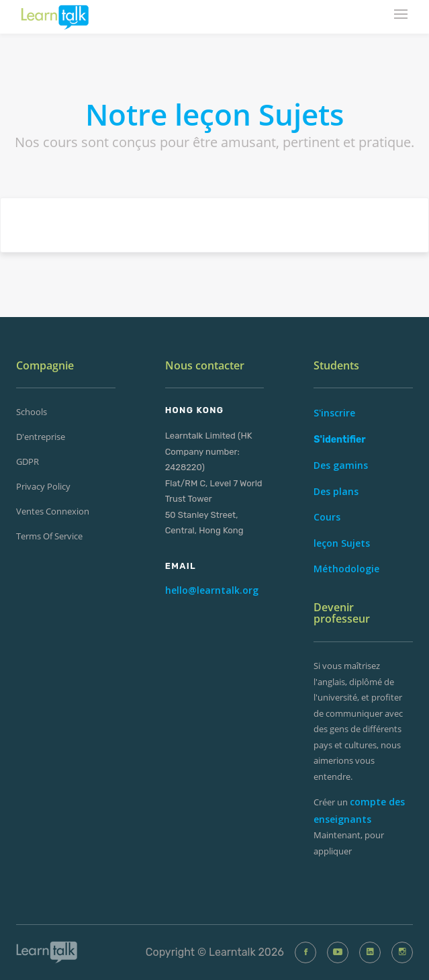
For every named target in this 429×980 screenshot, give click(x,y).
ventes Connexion (53, 511)
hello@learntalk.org (212, 590)
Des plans (336, 491)
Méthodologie (346, 569)
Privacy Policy (43, 486)
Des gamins (341, 465)
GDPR (28, 461)
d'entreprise (41, 437)
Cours (327, 517)
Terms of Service (49, 536)
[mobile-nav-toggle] (401, 15)
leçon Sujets (342, 543)
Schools (32, 412)
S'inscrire (334, 413)
